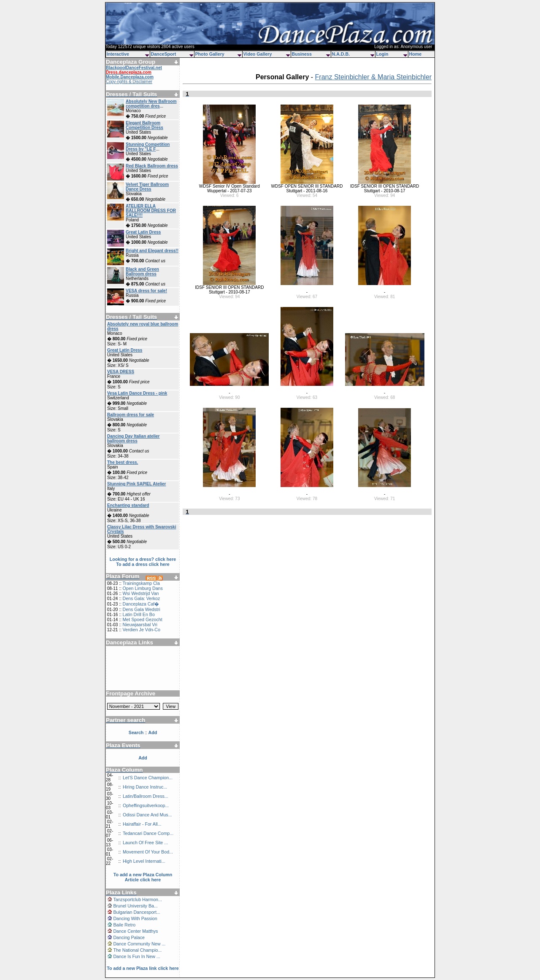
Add (143, 758)
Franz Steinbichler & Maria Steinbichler (374, 77)
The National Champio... (137, 950)
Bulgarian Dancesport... (136, 912)
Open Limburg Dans (142, 588)
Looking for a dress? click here (143, 559)
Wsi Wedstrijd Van (140, 593)
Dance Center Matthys (135, 931)
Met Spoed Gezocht (142, 619)
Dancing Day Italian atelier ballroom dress (134, 439)
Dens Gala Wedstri (141, 609)
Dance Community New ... (139, 944)
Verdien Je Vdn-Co (141, 630)
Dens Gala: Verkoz (141, 598)
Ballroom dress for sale (131, 415)
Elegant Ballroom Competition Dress (144, 125)
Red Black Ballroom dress (152, 166)
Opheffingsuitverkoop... (146, 805)
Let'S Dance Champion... (148, 778)
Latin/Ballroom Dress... (146, 796)
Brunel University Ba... (135, 906)
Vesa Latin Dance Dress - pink (137, 393)
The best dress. (123, 462)
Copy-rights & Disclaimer (129, 82)
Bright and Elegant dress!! (152, 251)
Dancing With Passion (135, 918)
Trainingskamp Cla (141, 583)
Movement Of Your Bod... (148, 852)
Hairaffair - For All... (142, 824)
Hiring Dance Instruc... (145, 787)
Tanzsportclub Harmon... (138, 899)
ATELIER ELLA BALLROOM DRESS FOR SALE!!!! (151, 211)
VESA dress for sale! (146, 291)
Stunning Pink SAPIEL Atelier (136, 484)
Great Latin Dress (143, 232)
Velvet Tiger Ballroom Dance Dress (147, 187)
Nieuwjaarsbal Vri (140, 625)
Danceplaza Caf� (141, 604)
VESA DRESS (121, 372)
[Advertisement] (143, 665)
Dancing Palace (129, 937)
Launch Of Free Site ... (145, 843)
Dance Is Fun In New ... (136, 956)
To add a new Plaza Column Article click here (143, 877)
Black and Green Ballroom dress (142, 272)
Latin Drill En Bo (138, 614)
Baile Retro (124, 925)
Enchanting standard (128, 505)
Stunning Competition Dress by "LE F (148, 147)
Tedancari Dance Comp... (148, 833)
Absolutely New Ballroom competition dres (151, 104)
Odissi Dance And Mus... (147, 815)
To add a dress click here (143, 564)
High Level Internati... (144, 861)
